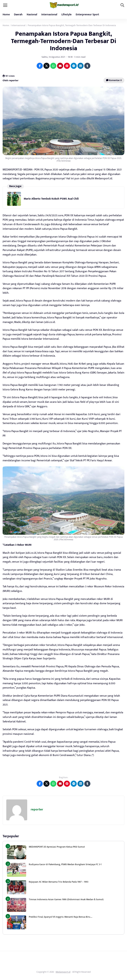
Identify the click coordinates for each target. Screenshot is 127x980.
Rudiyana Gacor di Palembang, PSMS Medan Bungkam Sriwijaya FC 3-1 (65, 864)
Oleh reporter (11, 80)
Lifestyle (66, 15)
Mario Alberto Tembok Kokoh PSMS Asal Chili (51, 199)
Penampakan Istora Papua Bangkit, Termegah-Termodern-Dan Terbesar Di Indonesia (64, 41)
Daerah (18, 15)
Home (6, 15)
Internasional (49, 15)
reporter (37, 809)
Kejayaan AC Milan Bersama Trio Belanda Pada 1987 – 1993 (59, 882)
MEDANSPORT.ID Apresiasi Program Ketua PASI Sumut (57, 847)
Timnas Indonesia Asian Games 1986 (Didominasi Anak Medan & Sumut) (66, 899)
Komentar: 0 (114, 80)
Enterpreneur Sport (87, 15)
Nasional (32, 15)
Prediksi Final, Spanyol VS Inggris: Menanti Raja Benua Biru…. (61, 917)
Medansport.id (63, 972)
